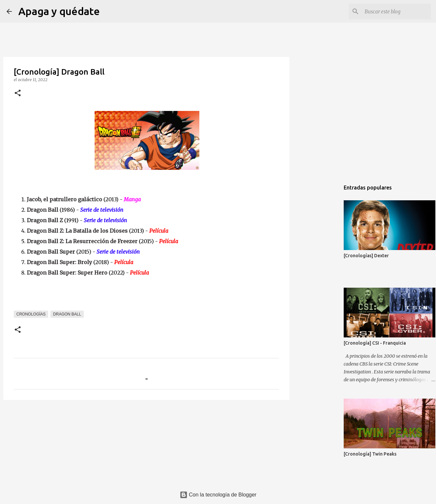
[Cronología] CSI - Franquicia (375, 343)
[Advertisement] (323, 283)
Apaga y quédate (59, 11)
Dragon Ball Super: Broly (59, 262)
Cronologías (31, 314)
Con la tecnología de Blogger (218, 495)
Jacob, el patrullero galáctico (64, 199)
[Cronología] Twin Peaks (370, 454)
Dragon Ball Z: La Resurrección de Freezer (82, 241)
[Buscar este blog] (396, 11)
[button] (18, 93)
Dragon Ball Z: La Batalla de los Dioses (77, 231)
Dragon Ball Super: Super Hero (67, 273)
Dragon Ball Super (51, 252)
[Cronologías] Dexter (366, 256)
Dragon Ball (43, 210)
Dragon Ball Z (45, 220)
